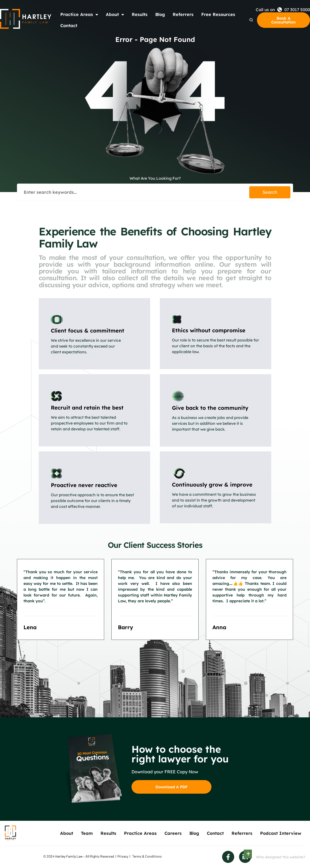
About (115, 15)
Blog (160, 14)
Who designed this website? (281, 857)
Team (87, 833)
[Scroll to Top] (248, 854)
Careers (173, 833)
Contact (69, 26)
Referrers (183, 14)
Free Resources (218, 14)
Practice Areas (79, 15)
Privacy (123, 856)
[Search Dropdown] (251, 20)
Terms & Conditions (147, 856)
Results (140, 14)
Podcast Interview (281, 833)
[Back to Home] (26, 19)
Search (270, 192)
